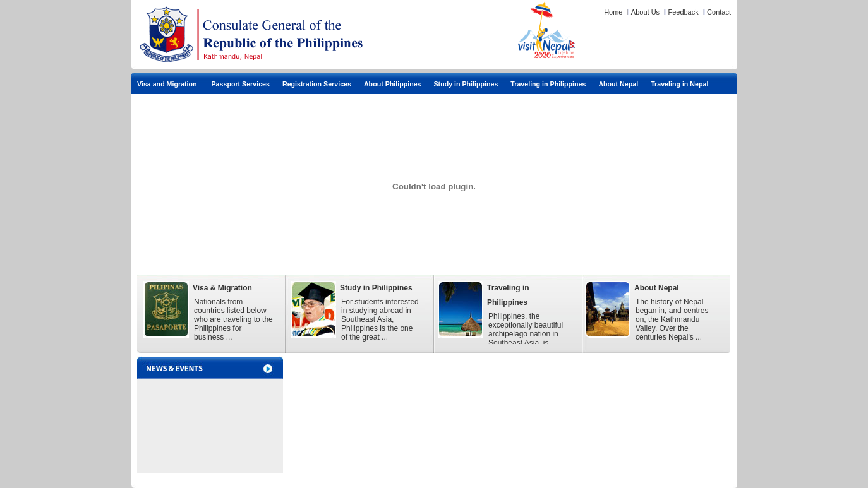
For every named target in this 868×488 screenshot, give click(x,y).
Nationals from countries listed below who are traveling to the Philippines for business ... (233, 319)
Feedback (683, 12)
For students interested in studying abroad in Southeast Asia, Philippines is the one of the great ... (380, 319)
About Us (645, 12)
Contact (719, 12)
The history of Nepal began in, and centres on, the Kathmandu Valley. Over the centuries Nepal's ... (672, 319)
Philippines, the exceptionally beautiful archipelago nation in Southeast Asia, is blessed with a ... (526, 334)
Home (613, 12)
